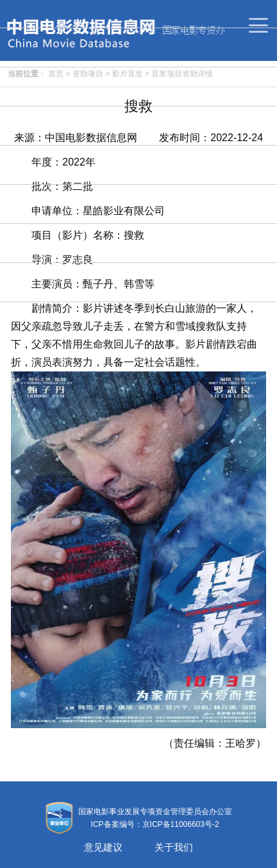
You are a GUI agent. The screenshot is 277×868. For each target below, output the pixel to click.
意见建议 (103, 847)
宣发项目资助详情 (182, 74)
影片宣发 (128, 74)
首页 (56, 74)
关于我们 (174, 847)
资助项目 (88, 74)
